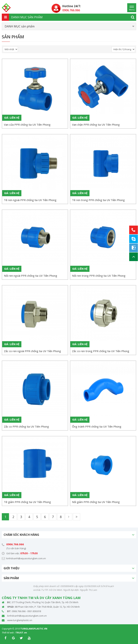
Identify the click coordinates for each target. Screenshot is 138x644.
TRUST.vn (21, 633)
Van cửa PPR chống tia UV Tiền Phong (27, 125)
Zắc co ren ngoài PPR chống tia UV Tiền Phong (32, 351)
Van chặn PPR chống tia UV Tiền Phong (96, 125)
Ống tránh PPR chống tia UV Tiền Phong (97, 426)
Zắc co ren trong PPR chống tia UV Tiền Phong (101, 351)
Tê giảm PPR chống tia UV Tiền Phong (27, 502)
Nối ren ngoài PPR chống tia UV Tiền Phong (31, 276)
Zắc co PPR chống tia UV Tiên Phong (26, 426)
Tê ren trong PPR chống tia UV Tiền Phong (98, 200)
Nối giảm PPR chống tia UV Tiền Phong (96, 502)
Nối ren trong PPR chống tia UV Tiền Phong (99, 276)
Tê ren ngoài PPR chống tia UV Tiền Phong (30, 200)
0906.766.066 (15, 544)
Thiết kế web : (8, 633)
